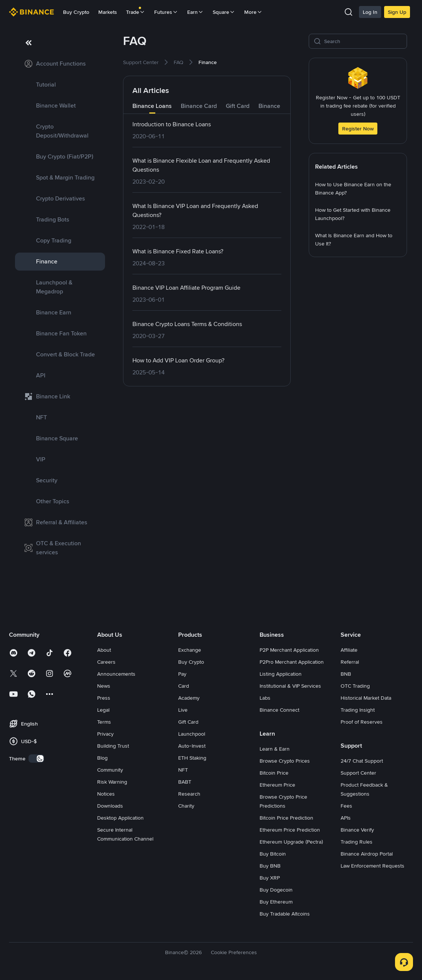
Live (183, 710)
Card (184, 686)
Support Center (358, 773)
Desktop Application (120, 818)
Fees (346, 806)
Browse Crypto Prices (285, 761)
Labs (265, 698)
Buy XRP (270, 878)
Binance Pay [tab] (275, 106)
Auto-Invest (192, 746)
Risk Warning (112, 782)
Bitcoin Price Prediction (286, 818)
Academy (189, 698)
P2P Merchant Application (289, 650)
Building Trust (113, 746)
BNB (346, 674)
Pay (182, 674)
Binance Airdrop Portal (367, 854)
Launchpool (192, 734)
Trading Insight (358, 710)
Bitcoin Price (274, 773)
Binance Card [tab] (199, 106)
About (104, 650)
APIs (346, 818)
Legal (103, 710)
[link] (60, 64)
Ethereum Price (277, 785)
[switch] (36, 759)
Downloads (110, 806)
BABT (185, 782)
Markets (108, 12)
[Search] (363, 41)
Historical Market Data (366, 698)
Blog (102, 758)
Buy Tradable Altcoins (285, 914)
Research (189, 794)
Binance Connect (279, 710)
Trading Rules (357, 842)
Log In (370, 12)
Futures (166, 12)
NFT (183, 770)
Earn (195, 12)
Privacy (105, 734)
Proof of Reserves (362, 722)
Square (224, 12)
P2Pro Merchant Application (292, 662)
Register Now (358, 129)
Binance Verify (357, 830)
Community (110, 770)
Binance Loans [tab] (152, 106)
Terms (104, 722)
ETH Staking (192, 758)
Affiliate (349, 650)
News (104, 686)
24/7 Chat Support (362, 761)
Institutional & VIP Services (290, 686)
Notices (106, 794)
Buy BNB (270, 866)
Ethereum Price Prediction (290, 830)
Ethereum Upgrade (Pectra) (291, 842)
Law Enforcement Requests (372, 866)
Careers (106, 662)
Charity (186, 806)
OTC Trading (355, 686)
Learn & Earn (275, 749)
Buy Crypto (76, 12)
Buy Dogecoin (276, 890)
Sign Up (397, 12)
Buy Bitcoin (273, 854)
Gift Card (188, 722)
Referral (350, 662)
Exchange (190, 650)
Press (104, 698)
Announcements (116, 674)
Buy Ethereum (276, 902)
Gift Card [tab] (238, 106)
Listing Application (281, 674)
